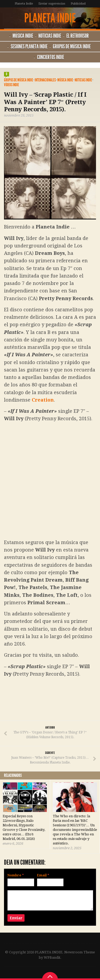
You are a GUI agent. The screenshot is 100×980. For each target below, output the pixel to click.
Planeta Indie (24, 4)
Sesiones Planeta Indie (29, 46)
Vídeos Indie (11, 85)
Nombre (16, 875)
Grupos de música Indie (72, 46)
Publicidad (78, 4)
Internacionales (45, 80)
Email (43, 875)
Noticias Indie (50, 36)
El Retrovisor (78, 36)
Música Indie (23, 36)
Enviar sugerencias (52, 4)
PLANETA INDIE (50, 18)
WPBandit (52, 957)
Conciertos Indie (51, 57)
